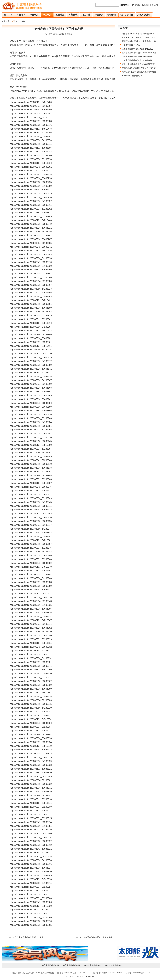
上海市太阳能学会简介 (131, 45)
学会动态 (34, 15)
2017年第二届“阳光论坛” (132, 76)
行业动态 (47, 15)
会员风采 (99, 15)
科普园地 (73, 15)
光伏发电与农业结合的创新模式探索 (28, 937)
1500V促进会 (144, 15)
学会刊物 (112, 15)
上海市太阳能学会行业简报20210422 (137, 49)
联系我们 (146, 5)
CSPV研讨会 (127, 15)
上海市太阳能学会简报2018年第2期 (137, 57)
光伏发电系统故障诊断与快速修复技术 (96, 937)
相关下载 (86, 15)
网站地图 (136, 5)
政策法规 (60, 15)
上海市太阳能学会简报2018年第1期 (137, 60)
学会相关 (21, 15)
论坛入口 (155, 5)
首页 (13, 21)
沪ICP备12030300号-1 (86, 977)
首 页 (8, 15)
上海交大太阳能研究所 (49, 965)
